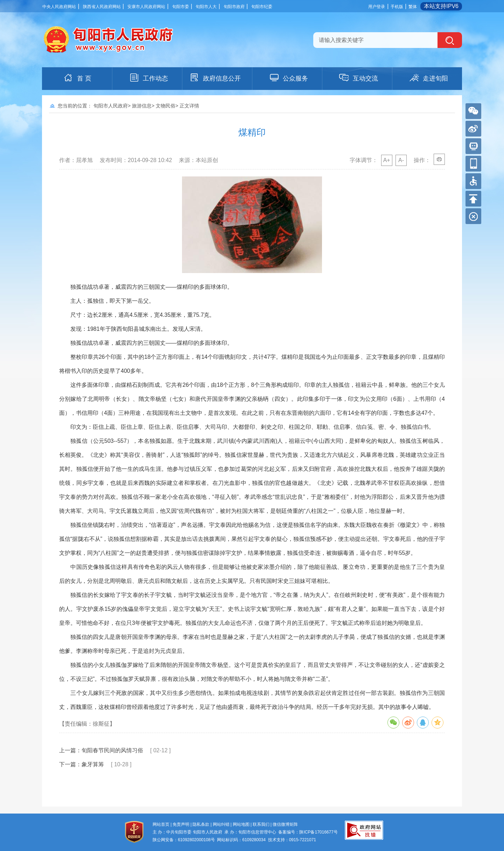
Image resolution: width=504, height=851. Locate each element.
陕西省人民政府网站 (102, 7)
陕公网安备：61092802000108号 (184, 840)
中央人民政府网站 (59, 7)
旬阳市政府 (234, 7)
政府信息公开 (215, 78)
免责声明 (181, 824)
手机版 (397, 7)
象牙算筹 (93, 764)
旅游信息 (142, 106)
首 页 (77, 78)
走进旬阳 (428, 78)
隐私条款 (201, 824)
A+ (387, 160)
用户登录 (377, 7)
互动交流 (358, 78)
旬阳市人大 (206, 7)
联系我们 (261, 824)
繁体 (413, 7)
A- (401, 160)
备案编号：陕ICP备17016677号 (308, 832)
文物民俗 (166, 106)
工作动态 (148, 78)
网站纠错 (221, 824)
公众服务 (288, 78)
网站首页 (161, 824)
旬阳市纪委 (262, 7)
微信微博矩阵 (285, 824)
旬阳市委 (181, 7)
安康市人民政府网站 (146, 7)
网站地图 (241, 824)
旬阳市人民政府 (111, 106)
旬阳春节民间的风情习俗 (112, 750)
